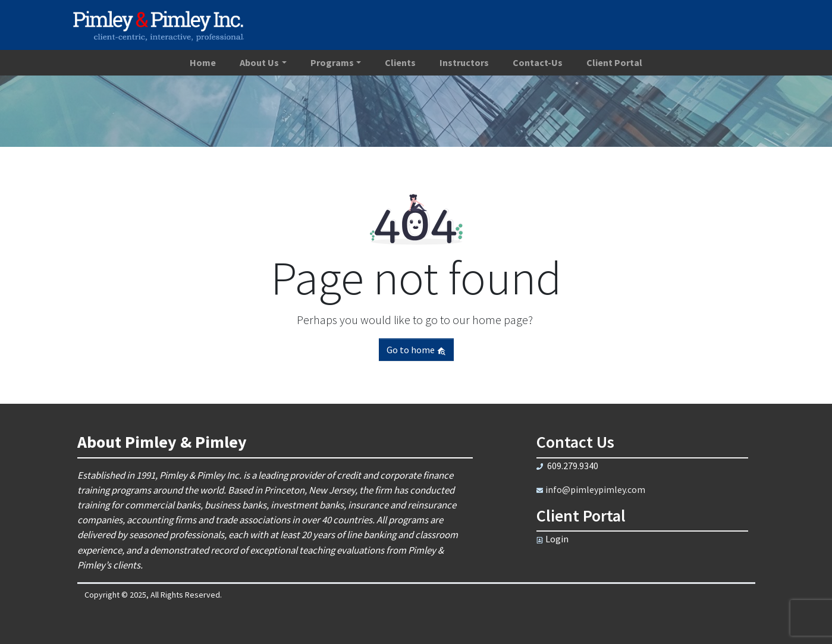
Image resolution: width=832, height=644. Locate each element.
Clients (400, 62)
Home (203, 62)
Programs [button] (332, 62)
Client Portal (614, 62)
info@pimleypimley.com (595, 489)
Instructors (464, 62)
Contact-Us (538, 62)
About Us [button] (259, 62)
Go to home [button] (416, 350)
